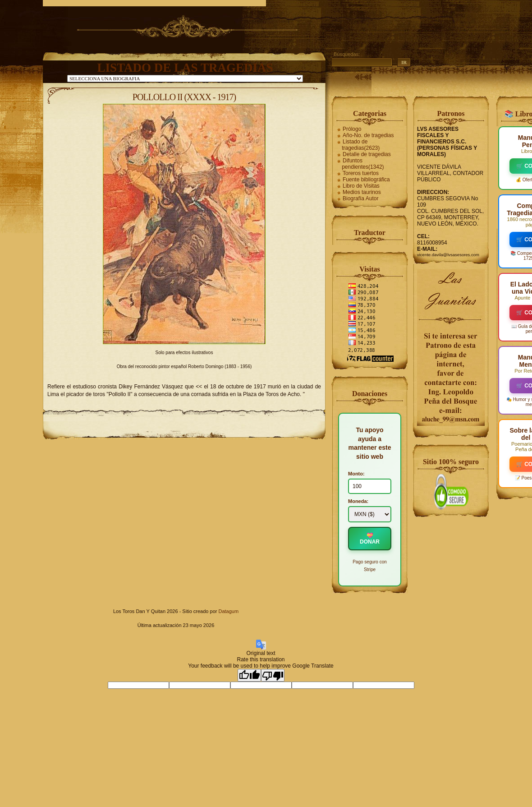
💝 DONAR (370, 539)
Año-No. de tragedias (368, 135)
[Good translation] (249, 675)
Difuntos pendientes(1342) (363, 164)
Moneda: (358, 501)
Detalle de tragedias (367, 154)
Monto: (356, 474)
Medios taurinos (362, 192)
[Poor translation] (273, 675)
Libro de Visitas (361, 186)
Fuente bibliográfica (366, 180)
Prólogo (352, 129)
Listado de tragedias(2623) (361, 145)
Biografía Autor (360, 198)
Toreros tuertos (361, 173)
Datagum (228, 611)
